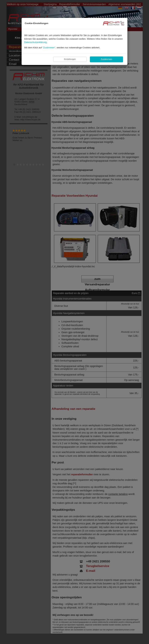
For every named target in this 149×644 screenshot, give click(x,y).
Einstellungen (70, 59)
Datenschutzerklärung (35, 42)
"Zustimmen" (49, 48)
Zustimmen (106, 59)
